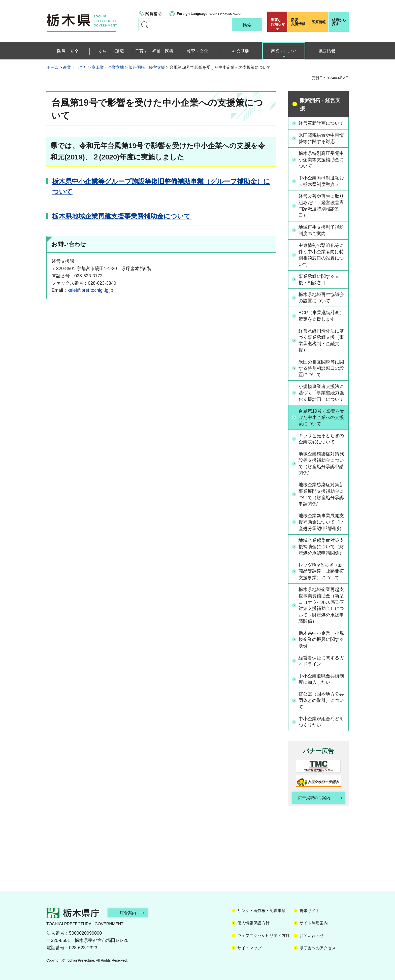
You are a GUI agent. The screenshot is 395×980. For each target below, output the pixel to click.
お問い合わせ (312, 936)
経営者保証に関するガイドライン (321, 661)
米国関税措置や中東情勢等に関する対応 (321, 138)
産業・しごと (75, 67)
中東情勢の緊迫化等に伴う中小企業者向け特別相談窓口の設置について (321, 255)
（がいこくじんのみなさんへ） (210, 14)
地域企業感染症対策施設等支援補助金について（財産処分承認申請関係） (321, 464)
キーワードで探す (145, 25)
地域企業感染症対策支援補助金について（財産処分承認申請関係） (321, 547)
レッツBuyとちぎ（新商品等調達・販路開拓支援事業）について (321, 571)
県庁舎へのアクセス (318, 948)
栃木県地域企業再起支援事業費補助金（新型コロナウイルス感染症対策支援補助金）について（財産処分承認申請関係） (321, 605)
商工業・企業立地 (108, 67)
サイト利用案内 (314, 923)
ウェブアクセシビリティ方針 (264, 936)
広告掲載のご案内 (314, 798)
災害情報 (299, 22)
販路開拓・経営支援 (147, 67)
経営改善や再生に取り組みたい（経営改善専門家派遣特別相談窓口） (321, 206)
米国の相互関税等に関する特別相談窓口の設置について (321, 368)
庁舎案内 (128, 913)
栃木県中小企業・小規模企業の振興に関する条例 (321, 639)
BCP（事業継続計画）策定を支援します (321, 316)
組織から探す (339, 22)
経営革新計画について (321, 123)
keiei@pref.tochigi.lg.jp (90, 290)
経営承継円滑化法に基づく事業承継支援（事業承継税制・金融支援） (321, 341)
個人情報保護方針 (253, 923)
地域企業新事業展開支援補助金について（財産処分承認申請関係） (321, 522)
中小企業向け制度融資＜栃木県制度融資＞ (321, 181)
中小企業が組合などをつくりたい (321, 722)
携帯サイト (310, 911)
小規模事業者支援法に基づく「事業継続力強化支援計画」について (321, 393)
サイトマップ (249, 948)
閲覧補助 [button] (153, 14)
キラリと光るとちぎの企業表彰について (321, 439)
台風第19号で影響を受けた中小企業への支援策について (321, 417)
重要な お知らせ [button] (278, 22)
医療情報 (319, 22)
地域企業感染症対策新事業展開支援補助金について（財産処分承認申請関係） (321, 494)
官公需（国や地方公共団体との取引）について (321, 700)
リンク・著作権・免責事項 (261, 911)
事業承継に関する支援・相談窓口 (319, 280)
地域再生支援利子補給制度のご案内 (321, 230)
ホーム (52, 67)
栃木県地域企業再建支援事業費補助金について (121, 216)
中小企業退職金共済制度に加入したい (321, 679)
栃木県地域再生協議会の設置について (321, 298)
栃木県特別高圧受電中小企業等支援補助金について (321, 160)
